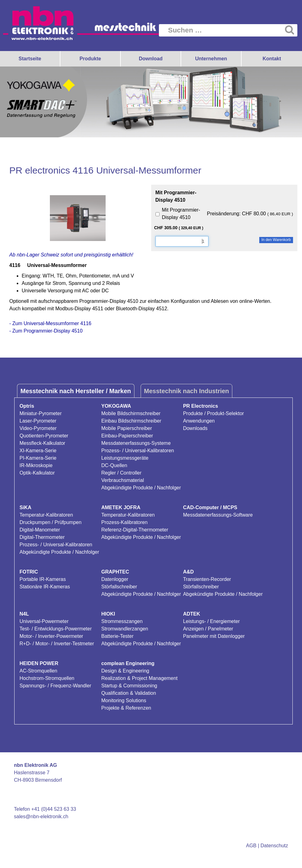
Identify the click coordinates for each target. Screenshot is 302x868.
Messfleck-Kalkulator (42, 443)
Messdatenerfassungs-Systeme (136, 443)
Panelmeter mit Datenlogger (214, 636)
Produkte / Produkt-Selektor (214, 413)
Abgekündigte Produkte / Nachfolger (141, 488)
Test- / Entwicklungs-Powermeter (56, 629)
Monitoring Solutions (124, 700)
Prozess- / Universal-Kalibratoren (138, 451)
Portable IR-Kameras (43, 579)
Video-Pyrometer (38, 428)
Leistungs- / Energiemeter (211, 621)
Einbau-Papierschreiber (127, 436)
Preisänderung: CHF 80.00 (250, 214)
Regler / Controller (121, 473)
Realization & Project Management (139, 678)
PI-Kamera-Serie (38, 458)
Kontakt (272, 59)
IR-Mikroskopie (36, 465)
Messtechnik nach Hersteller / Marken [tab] (76, 391)
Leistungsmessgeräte (125, 458)
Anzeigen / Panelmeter (208, 629)
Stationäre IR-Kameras (45, 587)
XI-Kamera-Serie (38, 451)
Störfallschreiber (119, 587)
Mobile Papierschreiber (127, 428)
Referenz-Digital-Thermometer (135, 530)
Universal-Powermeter (44, 621)
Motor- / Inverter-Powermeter (51, 636)
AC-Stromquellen (38, 671)
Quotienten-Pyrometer (44, 436)
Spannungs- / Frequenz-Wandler (55, 686)
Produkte (90, 59)
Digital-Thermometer (42, 537)
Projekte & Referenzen (126, 708)
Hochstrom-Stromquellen (47, 678)
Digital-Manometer (40, 530)
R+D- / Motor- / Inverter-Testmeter (57, 644)
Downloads (195, 428)
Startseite (30, 59)
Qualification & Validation (129, 693)
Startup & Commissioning (129, 686)
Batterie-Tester (117, 636)
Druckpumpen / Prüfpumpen (50, 522)
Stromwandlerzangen (125, 629)
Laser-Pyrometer (38, 421)
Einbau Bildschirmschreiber (131, 421)
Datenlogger (115, 579)
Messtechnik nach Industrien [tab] (187, 391)
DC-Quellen (114, 465)
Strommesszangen (122, 621)
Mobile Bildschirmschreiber (131, 413)
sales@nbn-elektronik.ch (41, 816)
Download (151, 59)
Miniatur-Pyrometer (41, 413)
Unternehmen (211, 59)
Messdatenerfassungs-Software (218, 515)
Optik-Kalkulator (37, 473)
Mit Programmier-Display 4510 (181, 214)
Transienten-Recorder (207, 579)
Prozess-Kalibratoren (124, 522)
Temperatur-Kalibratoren (46, 515)
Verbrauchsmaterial (123, 480)
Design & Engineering (125, 671)
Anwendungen (199, 421)
